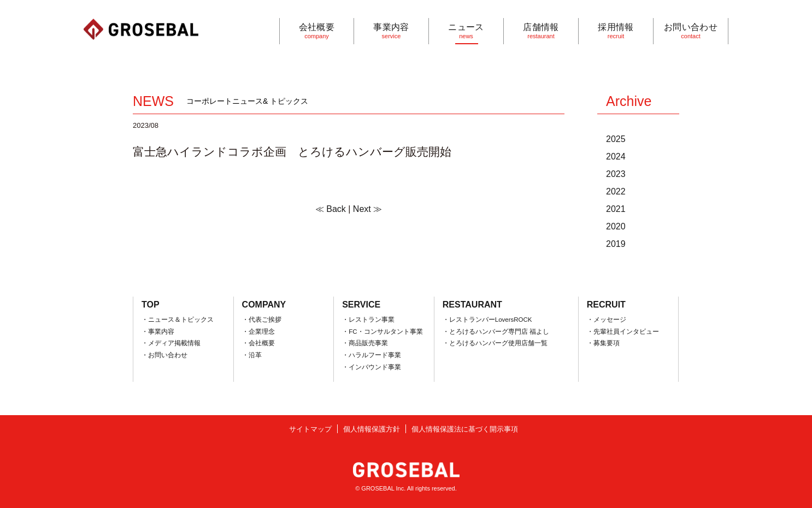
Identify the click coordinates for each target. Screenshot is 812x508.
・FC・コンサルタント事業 (382, 332)
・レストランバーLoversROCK (487, 320)
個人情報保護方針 (372, 429)
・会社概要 (258, 343)
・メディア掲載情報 (171, 343)
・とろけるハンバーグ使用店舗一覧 (495, 343)
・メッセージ (607, 320)
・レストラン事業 (368, 320)
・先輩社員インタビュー (623, 332)
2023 (616, 174)
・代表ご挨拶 (262, 320)
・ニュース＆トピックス (178, 320)
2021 (616, 209)
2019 (616, 244)
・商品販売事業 (365, 343)
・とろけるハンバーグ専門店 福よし (496, 332)
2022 (616, 191)
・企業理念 (258, 332)
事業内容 (391, 31)
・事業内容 (158, 332)
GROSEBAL (141, 29)
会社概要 (317, 31)
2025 (616, 139)
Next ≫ (367, 209)
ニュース (466, 31)
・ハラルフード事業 (372, 355)
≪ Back (331, 209)
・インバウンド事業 (372, 367)
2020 (616, 226)
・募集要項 (603, 343)
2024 (616, 156)
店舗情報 (541, 31)
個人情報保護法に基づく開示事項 (465, 429)
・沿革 (252, 355)
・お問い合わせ (164, 355)
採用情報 (616, 31)
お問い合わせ (691, 31)
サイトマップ (310, 429)
